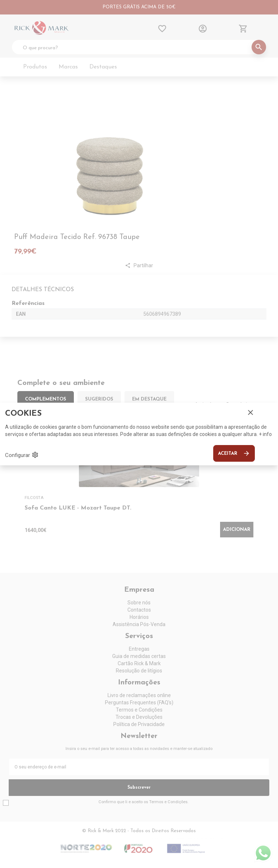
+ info (265, 434)
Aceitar (234, 453)
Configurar (22, 455)
